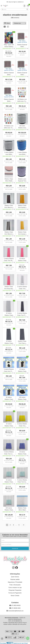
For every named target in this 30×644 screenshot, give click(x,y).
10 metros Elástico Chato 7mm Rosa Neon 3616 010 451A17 (22, 260)
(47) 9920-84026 (15, 605)
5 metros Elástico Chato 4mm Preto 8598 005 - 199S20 (9, 370)
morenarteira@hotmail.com (15, 611)
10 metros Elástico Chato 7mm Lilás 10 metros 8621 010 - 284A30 (22, 453)
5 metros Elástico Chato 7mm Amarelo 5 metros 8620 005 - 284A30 (22, 425)
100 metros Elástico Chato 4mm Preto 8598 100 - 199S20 (22, 398)
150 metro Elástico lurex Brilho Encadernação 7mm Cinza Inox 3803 (22, 127)
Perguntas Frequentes (15, 590)
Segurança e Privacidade (15, 582)
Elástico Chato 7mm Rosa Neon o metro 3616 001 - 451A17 (9, 288)
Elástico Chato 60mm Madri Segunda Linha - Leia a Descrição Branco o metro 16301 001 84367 (22, 509)
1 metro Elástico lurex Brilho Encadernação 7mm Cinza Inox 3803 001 (9, 154)
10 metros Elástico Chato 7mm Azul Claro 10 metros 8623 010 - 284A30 (9, 481)
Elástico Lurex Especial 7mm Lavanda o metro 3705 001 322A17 (22, 180)
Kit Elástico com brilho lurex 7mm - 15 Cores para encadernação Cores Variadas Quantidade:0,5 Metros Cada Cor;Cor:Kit (22, 100)
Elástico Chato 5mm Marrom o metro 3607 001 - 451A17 (9, 207)
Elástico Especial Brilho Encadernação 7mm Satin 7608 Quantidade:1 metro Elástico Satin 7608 (9, 100)
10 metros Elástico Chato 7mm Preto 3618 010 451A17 (9, 342)
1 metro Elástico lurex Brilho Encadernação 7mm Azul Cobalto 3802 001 (22, 154)
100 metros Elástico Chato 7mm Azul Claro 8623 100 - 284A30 (9, 509)
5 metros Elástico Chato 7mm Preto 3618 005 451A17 (22, 314)
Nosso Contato (15, 596)
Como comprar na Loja (15, 588)
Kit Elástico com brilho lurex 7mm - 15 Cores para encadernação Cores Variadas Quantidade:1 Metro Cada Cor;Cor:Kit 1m (9, 127)
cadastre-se (21, 2)
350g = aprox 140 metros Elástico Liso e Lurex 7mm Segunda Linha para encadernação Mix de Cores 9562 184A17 (9, 46)
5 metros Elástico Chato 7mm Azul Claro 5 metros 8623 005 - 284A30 (22, 481)
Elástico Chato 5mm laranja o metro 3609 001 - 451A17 (22, 207)
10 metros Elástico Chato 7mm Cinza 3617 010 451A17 (9, 314)
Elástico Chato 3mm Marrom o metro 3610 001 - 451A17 (9, 233)
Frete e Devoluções (15, 585)
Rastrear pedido (15, 579)
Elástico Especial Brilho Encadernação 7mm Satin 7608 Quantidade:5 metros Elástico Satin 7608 (9, 74)
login (15, 2)
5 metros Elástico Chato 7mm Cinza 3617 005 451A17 (22, 288)
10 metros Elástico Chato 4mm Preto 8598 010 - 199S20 (22, 370)
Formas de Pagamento (15, 593)
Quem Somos (15, 577)
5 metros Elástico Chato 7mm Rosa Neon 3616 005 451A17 (9, 260)
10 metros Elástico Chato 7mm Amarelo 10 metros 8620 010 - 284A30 (9, 425)
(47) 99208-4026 (15, 608)
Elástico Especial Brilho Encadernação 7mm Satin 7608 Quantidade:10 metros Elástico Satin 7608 (22, 46)
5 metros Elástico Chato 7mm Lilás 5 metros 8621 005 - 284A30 (9, 453)
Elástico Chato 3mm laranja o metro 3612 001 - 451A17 (22, 233)
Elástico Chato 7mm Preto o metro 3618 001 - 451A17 (22, 342)
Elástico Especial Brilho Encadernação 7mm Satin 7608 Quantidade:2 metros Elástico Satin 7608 (22, 74)
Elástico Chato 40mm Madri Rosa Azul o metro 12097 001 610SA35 (9, 180)
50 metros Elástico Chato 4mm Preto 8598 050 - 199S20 (9, 398)
